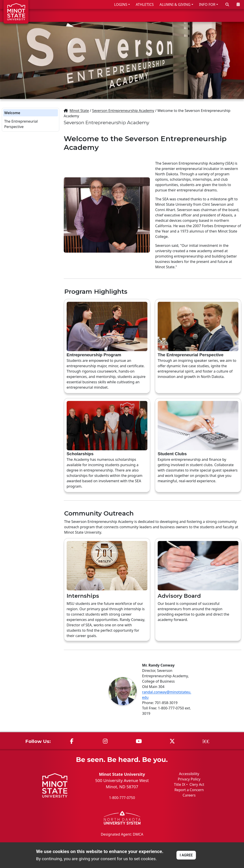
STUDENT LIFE (198, 15)
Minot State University (122, 774)
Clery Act (197, 784)
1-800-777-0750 (122, 798)
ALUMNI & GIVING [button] (175, 4)
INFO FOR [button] (207, 4)
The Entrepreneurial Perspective (21, 124)
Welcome (12, 113)
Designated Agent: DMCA (122, 834)
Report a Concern (189, 790)
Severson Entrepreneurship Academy (123, 111)
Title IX (180, 784)
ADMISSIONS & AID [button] (124, 15)
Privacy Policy (189, 779)
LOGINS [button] (121, 4)
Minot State (79, 111)
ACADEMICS (165, 15)
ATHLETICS (145, 4)
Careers (189, 795)
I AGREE (186, 855)
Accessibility (189, 774)
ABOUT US (229, 15)
